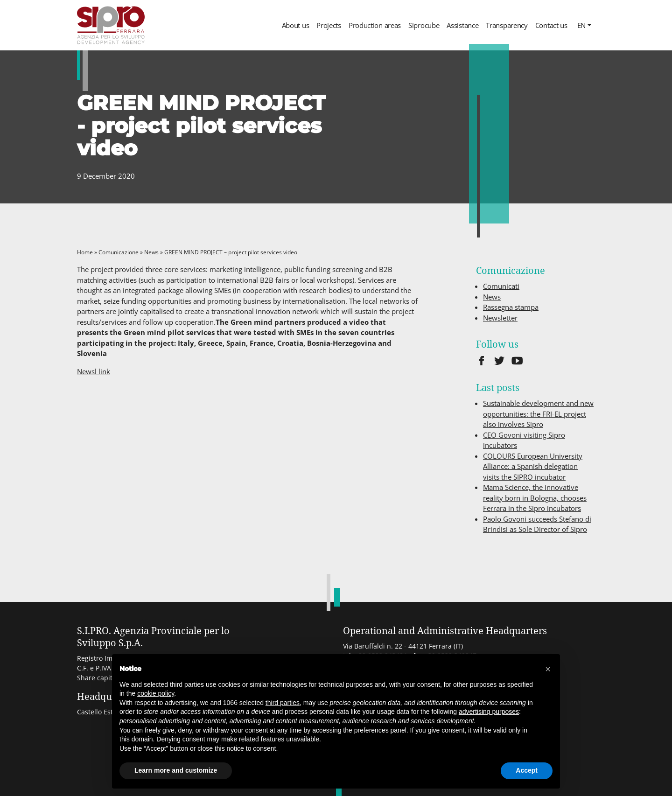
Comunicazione (119, 252)
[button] (548, 669)
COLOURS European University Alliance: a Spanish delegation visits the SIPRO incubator (533, 466)
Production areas (375, 25)
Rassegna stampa (511, 307)
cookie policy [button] (156, 693)
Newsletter (500, 318)
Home (85, 252)
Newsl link (94, 371)
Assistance (462, 25)
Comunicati (501, 286)
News (151, 252)
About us (296, 25)
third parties (283, 703)
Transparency (507, 25)
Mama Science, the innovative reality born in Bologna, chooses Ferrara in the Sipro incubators (535, 498)
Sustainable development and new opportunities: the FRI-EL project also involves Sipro (538, 414)
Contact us (551, 25)
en (581, 25)
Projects (329, 25)
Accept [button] (527, 770)
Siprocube (424, 25)
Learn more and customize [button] (176, 770)
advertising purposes (489, 712)
